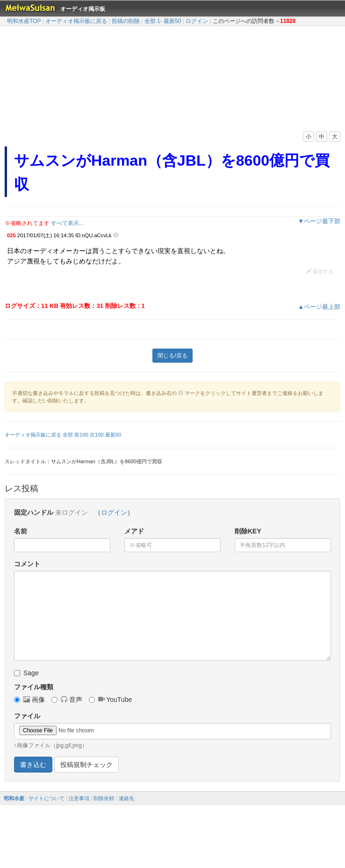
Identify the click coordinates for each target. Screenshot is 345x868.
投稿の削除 (126, 21)
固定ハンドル (34, 512)
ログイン (197, 21)
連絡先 (126, 798)
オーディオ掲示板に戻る (76, 21)
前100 (81, 435)
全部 (150, 21)
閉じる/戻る (172, 356)
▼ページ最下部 (319, 221)
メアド (134, 531)
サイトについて (47, 798)
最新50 (172, 21)
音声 (67, 700)
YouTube (111, 700)
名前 (21, 531)
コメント (27, 564)
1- (160, 21)
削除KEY (248, 531)
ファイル (27, 716)
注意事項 (79, 798)
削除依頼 (104, 798)
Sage (26, 673)
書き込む (33, 765)
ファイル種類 (34, 687)
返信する (320, 271)
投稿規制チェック (86, 765)
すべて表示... (67, 223)
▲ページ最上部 (319, 307)
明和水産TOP (24, 21)
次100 (97, 435)
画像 (29, 700)
